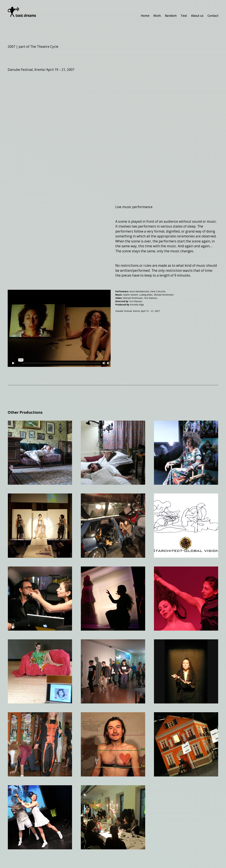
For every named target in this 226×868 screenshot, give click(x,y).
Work (157, 16)
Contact (213, 16)
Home (145, 16)
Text (184, 16)
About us (197, 16)
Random (171, 16)
